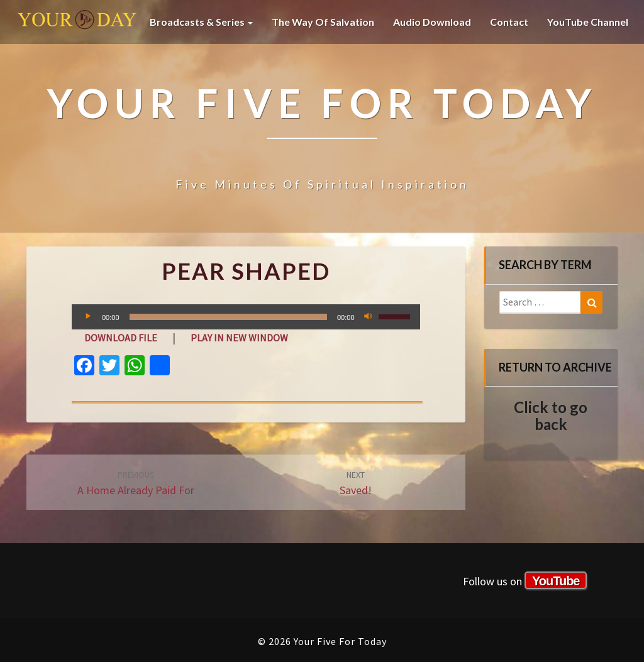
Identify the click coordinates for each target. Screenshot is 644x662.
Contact (509, 22)
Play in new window (239, 338)
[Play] (88, 317)
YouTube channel (588, 22)
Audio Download (432, 22)
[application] (246, 317)
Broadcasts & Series (201, 22)
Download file (121, 338)
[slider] (228, 317)
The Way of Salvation (323, 22)
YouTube (556, 581)
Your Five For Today (77, 22)
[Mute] (369, 317)
